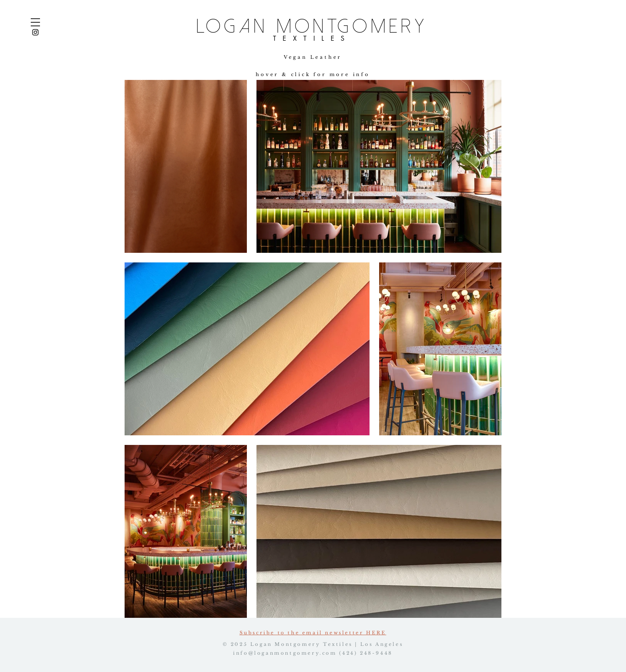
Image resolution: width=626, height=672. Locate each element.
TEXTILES (312, 38)
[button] (35, 22)
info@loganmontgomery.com (285, 653)
